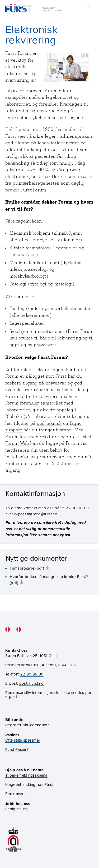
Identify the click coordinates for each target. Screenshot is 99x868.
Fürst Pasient (17, 749)
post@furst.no (32, 683)
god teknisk (49, 423)
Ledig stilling (16, 809)
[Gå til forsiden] (34, 9)
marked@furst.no (42, 514)
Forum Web (17, 443)
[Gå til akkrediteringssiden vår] (13, 839)
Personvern (15, 794)
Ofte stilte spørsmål (22, 740)
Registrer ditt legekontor (27, 725)
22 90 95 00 (32, 674)
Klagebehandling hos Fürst (29, 784)
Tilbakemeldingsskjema (26, 775)
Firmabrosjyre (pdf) (27, 568)
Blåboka (14, 416)
